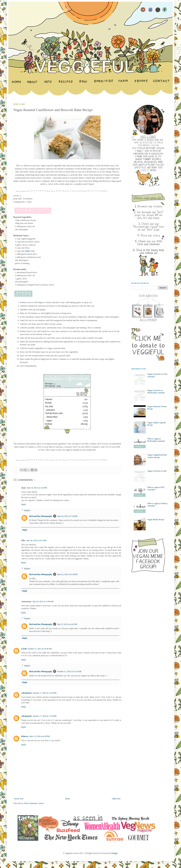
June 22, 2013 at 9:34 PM (67, 574)
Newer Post (19, 799)
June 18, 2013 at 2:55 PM (37, 488)
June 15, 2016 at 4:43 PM (40, 736)
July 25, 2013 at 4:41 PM (67, 624)
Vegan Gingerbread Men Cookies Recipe (157, 456)
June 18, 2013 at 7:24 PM (67, 516)
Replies (27, 510)
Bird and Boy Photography (41, 516)
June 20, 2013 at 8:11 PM (36, 540)
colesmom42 (26, 693)
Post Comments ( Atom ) (34, 803)
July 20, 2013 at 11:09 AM (43, 601)
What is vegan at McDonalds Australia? (156, 440)
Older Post (116, 799)
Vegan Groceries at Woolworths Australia (156, 392)
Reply (24, 504)
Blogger (115, 853)
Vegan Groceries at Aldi (157, 471)
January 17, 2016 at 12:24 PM (45, 716)
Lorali (24, 649)
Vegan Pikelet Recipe (156, 520)
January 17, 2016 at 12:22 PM (45, 693)
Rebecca (25, 736)
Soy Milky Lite (28, 251)
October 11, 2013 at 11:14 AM (69, 671)
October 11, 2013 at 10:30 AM (40, 649)
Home (68, 799)
